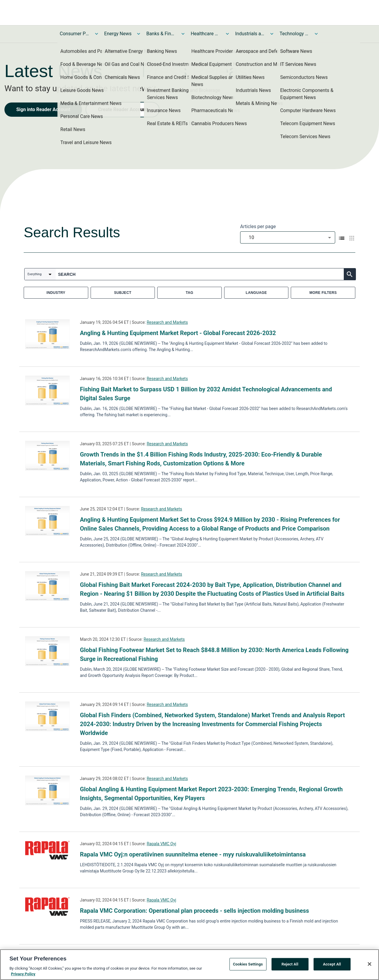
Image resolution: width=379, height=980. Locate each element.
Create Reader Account (123, 109)
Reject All (290, 966)
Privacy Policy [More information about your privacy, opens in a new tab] (23, 976)
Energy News (118, 34)
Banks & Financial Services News (161, 34)
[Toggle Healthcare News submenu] (227, 34)
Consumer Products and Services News (75, 34)
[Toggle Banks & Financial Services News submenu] (183, 34)
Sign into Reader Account (43, 109)
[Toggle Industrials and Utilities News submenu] (272, 34)
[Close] (370, 966)
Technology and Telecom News (294, 34)
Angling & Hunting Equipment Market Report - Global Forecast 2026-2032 (178, 333)
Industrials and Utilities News (250, 34)
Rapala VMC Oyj (161, 844)
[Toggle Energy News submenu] (139, 34)
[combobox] (288, 237)
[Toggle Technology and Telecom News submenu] (316, 34)
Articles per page (258, 226)
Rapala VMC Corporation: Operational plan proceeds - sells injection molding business (195, 911)
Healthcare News (205, 34)
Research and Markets (167, 322)
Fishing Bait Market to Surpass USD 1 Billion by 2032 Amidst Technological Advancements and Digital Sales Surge (206, 394)
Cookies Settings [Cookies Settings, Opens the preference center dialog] (248, 966)
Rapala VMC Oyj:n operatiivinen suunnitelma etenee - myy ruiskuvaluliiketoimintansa (193, 854)
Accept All (332, 966)
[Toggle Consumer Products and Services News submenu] (97, 34)
